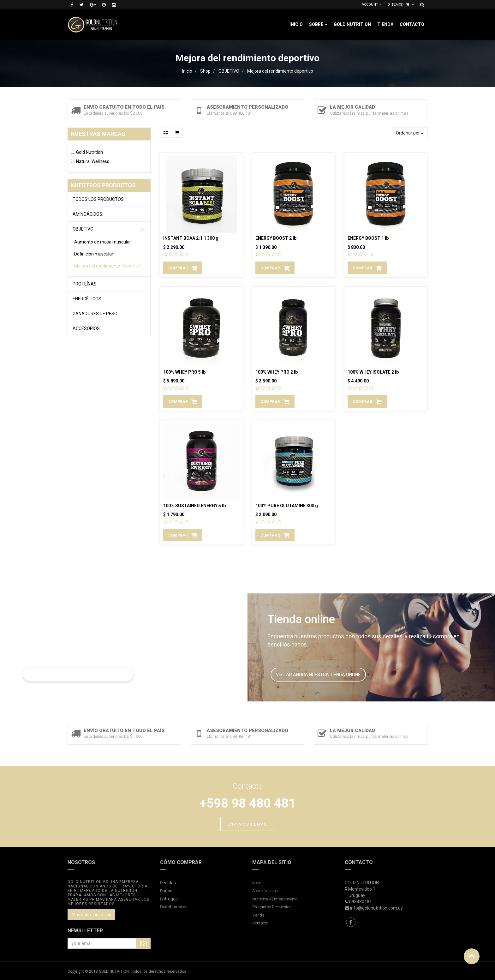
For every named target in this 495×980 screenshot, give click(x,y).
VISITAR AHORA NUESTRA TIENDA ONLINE (318, 675)
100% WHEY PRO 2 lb (277, 372)
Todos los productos (98, 199)
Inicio (187, 71)
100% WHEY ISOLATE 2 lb (373, 372)
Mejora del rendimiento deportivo (280, 71)
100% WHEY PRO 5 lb (184, 372)
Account (372, 5)
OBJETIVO (229, 71)
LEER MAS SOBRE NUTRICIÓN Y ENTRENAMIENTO (78, 675)
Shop (205, 71)
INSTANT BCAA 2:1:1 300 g (191, 238)
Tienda (258, 915)
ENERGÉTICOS (87, 299)
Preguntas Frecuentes (272, 907)
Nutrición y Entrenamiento (275, 899)
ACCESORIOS (86, 328)
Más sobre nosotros (91, 915)
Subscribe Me (143, 943)
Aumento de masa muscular (103, 242)
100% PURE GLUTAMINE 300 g (287, 506)
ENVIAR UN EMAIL (248, 824)
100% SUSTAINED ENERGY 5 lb (194, 506)
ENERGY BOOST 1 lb (368, 238)
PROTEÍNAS (85, 284)
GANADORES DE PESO (95, 314)
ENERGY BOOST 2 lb (276, 238)
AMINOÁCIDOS (87, 214)
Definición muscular (94, 254)
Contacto (260, 923)
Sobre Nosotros (266, 891)
